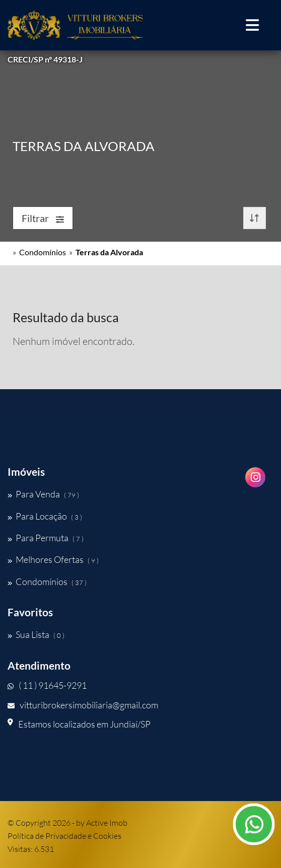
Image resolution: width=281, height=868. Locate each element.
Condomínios (43, 252)
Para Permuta (46, 538)
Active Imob (107, 823)
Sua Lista (36, 634)
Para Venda (43, 494)
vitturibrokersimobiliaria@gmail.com (83, 705)
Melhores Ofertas (53, 559)
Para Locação (45, 516)
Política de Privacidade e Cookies (64, 836)
